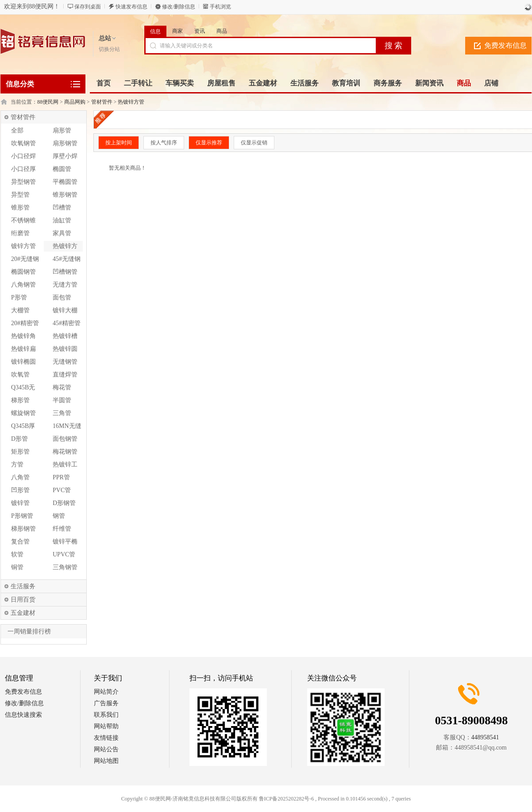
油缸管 (62, 220)
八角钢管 (23, 285)
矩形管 (20, 452)
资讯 (200, 31)
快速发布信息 (131, 7)
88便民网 (48, 102)
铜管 (17, 567)
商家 (177, 31)
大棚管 (20, 310)
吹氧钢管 (23, 143)
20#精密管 (25, 323)
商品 (222, 31)
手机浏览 (220, 7)
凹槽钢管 (65, 272)
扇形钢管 (65, 143)
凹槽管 (62, 208)
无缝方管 (65, 285)
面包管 (62, 297)
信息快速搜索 (23, 715)
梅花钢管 (65, 452)
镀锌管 (20, 503)
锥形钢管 (65, 195)
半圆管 (62, 400)
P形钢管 (22, 516)
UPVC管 (64, 554)
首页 (104, 83)
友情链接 (106, 738)
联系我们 (106, 715)
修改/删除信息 (179, 7)
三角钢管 (65, 567)
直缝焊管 (65, 375)
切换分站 (109, 49)
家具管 (62, 233)
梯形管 (20, 400)
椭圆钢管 (23, 272)
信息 (155, 31)
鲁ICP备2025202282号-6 (287, 799)
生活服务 (23, 586)
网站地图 (106, 761)
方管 (17, 464)
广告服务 (106, 703)
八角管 (20, 477)
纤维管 (62, 529)
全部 (17, 130)
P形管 (19, 297)
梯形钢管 (23, 529)
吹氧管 (20, 375)
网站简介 (106, 692)
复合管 (20, 542)
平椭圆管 (65, 182)
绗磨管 (20, 233)
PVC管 (62, 490)
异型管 (20, 195)
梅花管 (62, 387)
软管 (17, 554)
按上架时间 (119, 143)
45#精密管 (67, 323)
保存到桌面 (88, 7)
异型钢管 (23, 182)
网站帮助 (106, 726)
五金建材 (23, 613)
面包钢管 (65, 439)
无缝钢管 (65, 362)
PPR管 (61, 477)
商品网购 (75, 102)
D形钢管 (64, 503)
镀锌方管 (23, 246)
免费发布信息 (505, 45)
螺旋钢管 (23, 413)
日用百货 (23, 600)
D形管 (19, 439)
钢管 (59, 516)
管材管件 (102, 102)
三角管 (62, 413)
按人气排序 (164, 143)
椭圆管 (62, 169)
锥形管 (20, 208)
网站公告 (106, 749)
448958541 (485, 737)
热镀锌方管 (131, 102)
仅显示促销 (254, 143)
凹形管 (20, 490)
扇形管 (62, 130)
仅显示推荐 (209, 143)
